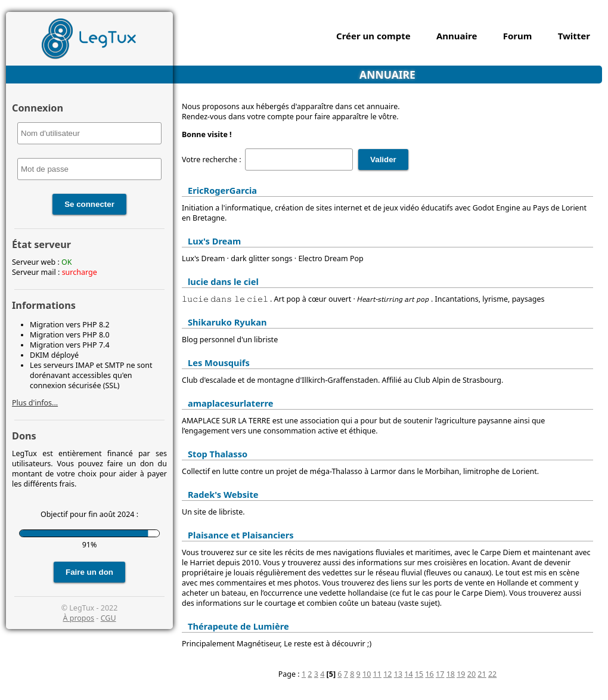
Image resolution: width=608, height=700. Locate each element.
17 (440, 674)
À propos (78, 618)
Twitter (574, 36)
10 (367, 674)
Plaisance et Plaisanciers (241, 535)
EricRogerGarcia (222, 190)
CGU (108, 618)
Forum (518, 36)
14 (408, 674)
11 (377, 674)
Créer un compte (373, 36)
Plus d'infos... (35, 403)
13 (398, 674)
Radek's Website (223, 494)
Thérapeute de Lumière (238, 626)
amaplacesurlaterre (230, 403)
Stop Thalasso (218, 454)
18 (451, 674)
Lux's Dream (214, 241)
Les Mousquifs (219, 363)
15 (419, 674)
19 (461, 674)
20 (471, 674)
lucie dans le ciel (223, 281)
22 (492, 674)
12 (387, 674)
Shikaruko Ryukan (227, 322)
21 (482, 674)
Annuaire (457, 36)
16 (429, 674)
